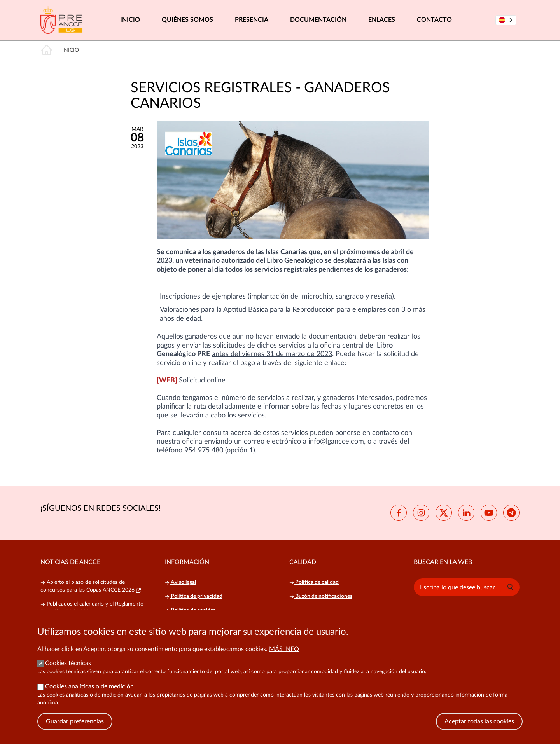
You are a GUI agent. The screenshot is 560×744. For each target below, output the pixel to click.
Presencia (252, 20)
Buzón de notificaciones (321, 596)
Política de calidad (314, 582)
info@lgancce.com (336, 442)
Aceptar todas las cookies (479, 732)
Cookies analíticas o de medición (89, 697)
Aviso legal (180, 582)
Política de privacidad (194, 596)
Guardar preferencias (75, 732)
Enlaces (382, 20)
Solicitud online (202, 381)
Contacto (434, 20)
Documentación (318, 20)
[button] (510, 587)
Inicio (130, 20)
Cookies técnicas (68, 674)
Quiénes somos (187, 20)
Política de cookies (190, 610)
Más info (284, 660)
